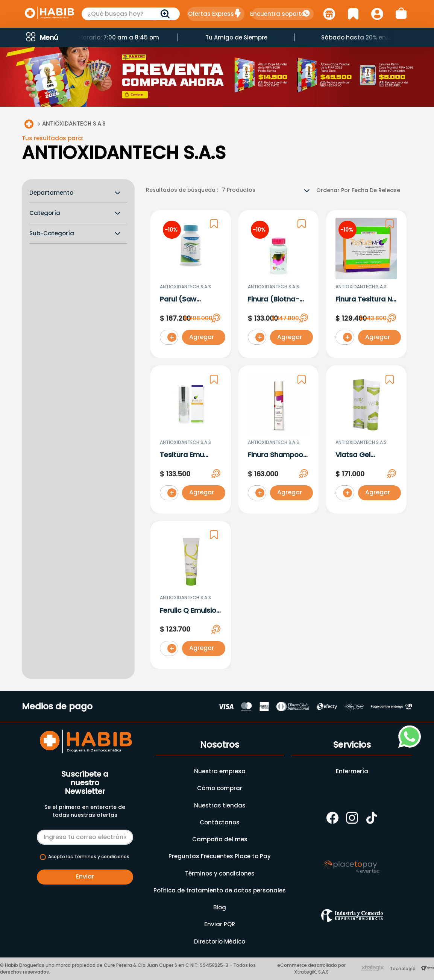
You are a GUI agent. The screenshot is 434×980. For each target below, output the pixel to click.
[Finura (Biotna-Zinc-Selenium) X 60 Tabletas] (279, 286)
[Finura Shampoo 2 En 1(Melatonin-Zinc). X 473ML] (279, 441)
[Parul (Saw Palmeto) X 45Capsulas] (191, 286)
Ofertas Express (211, 14)
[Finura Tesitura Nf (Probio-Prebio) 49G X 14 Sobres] (366, 286)
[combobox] (131, 14)
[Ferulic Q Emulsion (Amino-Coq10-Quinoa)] (191, 597)
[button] (41, 37)
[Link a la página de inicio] (29, 126)
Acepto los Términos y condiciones (89, 857)
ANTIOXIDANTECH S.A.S (74, 125)
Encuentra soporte (277, 14)
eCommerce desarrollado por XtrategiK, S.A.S (311, 969)
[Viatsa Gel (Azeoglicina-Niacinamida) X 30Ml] (366, 441)
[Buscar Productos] (167, 14)
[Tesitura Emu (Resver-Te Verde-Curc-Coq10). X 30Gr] (191, 441)
